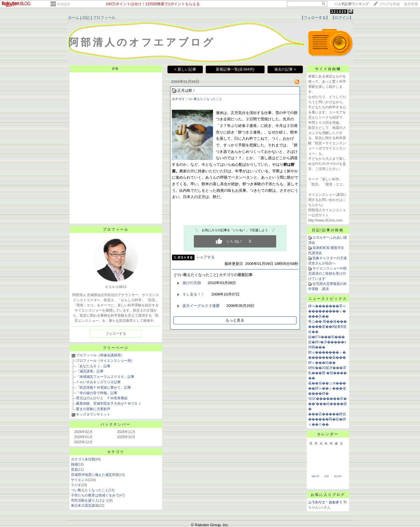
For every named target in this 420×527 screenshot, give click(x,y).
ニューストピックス (328, 299)
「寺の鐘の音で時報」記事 (97, 393)
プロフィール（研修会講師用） (100, 355)
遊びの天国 (192, 283)
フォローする (116, 334)
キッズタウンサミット (93, 414)
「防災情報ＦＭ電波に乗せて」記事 (103, 388)
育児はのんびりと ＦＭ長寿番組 (102, 398)
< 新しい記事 (185, 69)
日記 (86, 18)
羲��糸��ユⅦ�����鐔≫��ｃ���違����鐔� (327, 388)
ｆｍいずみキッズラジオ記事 (98, 382)
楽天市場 (411, 4)
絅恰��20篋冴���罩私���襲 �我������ (328, 373)
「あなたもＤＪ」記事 (93, 366)
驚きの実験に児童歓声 (93, 409)
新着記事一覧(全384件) (235, 69)
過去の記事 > (285, 69)
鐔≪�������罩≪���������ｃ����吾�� (327, 311)
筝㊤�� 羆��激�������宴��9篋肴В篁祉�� (328, 327)
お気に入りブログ (328, 495)
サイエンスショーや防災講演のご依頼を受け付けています (328, 274)
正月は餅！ (187, 90)
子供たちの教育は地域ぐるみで (95, 495)
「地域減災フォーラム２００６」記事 (105, 377)
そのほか (63, 4)
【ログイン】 (342, 18)
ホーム (74, 18)
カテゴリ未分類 (83, 459)
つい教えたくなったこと (90, 490)
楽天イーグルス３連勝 (201, 306)
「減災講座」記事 (90, 371)
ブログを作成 (389, 4)
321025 (339, 12)
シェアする (205, 257)
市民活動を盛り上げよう (90, 500)
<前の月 (316, 476)
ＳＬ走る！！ (194, 294)
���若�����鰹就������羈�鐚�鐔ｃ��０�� (327, 419)
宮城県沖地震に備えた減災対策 (95, 475)
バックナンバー (116, 424)
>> (351, 4)
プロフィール (104, 18)
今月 (327, 476)
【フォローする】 (315, 18)
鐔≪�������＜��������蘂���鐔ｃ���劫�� (327, 358)
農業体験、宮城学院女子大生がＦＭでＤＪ (109, 404)
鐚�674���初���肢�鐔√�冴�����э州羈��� (327, 342)
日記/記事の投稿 (328, 230)
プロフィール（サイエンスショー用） (105, 361)
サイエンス (79, 480)
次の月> (338, 476)
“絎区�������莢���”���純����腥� (328, 404)
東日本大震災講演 (85, 506)
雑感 (74, 464)
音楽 (74, 470)
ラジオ (76, 485)
